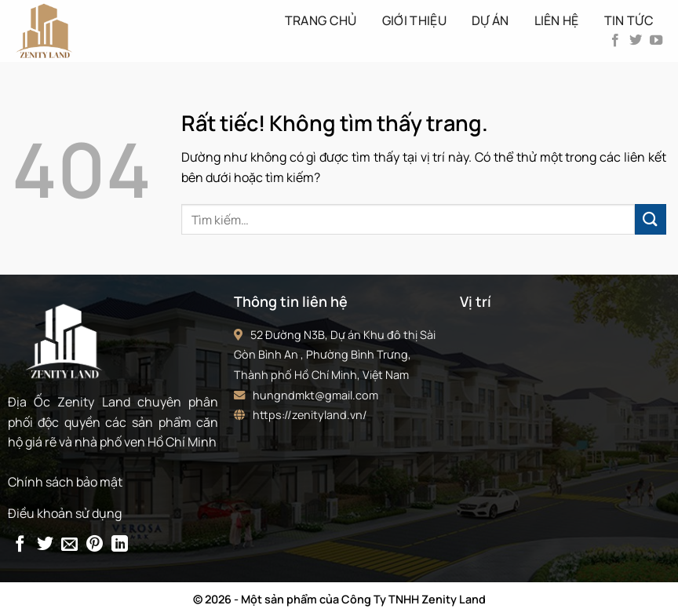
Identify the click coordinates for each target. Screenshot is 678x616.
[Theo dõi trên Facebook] (615, 41)
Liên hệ (557, 20)
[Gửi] (651, 219)
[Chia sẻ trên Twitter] (45, 545)
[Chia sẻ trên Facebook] (20, 545)
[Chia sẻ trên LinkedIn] (120, 545)
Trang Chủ (321, 20)
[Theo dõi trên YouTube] (656, 41)
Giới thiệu (414, 20)
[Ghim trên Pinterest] (95, 545)
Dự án (490, 20)
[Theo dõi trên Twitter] (636, 41)
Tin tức (629, 20)
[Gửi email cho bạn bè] (69, 545)
